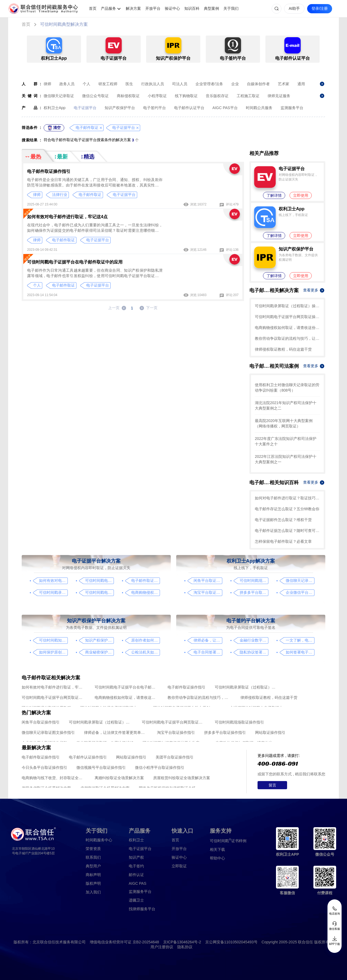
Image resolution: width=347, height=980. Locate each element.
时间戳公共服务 (259, 108)
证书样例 (228, 840)
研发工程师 (108, 84)
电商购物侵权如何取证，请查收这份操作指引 (287, 328)
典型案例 (211, 8)
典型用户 (93, 866)
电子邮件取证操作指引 (49, 171)
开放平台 (153, 8)
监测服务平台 (292, 108)
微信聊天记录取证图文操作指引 (300, 581)
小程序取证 (157, 96)
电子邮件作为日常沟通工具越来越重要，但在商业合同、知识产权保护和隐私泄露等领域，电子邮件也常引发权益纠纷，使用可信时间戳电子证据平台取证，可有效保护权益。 (95, 273)
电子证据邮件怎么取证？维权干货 (283, 520)
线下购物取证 (186, 96)
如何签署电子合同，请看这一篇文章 (300, 652)
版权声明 (93, 883)
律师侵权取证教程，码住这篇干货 (283, 349)
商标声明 (93, 875)
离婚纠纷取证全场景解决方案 (119, 778)
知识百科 (192, 8)
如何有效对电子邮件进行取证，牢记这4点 (67, 217)
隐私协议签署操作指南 (254, 652)
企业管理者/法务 (209, 84)
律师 (47, 84)
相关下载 (217, 849)
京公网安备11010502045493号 (231, 942)
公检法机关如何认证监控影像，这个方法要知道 (145, 652)
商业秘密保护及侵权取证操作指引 (99, 652)
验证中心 (172, 8)
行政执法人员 (153, 84)
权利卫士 (136, 840)
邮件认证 (136, 875)
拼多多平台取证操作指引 (254, 592)
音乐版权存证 (217, 96)
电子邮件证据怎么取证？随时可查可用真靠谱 (287, 531)
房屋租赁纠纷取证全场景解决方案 (182, 778)
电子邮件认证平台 (189, 108)
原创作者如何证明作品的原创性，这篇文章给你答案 (145, 640)
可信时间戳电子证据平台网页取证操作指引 (287, 317)
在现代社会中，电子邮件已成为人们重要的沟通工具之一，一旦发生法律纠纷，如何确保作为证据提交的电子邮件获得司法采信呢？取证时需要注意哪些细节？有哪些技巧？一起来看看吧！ (95, 228)
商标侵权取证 (128, 96)
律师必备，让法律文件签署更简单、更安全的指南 (208, 640)
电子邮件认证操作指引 (88, 757)
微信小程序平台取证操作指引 (160, 767)
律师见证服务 (279, 96)
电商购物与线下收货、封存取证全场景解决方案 (54, 778)
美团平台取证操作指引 (175, 757)
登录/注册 (320, 8)
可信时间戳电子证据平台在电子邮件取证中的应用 (75, 262)
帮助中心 (217, 858)
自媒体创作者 (258, 84)
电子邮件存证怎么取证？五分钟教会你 (287, 509)
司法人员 (180, 84)
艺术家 (284, 84)
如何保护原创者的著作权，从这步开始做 (53, 652)
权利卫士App (55, 108)
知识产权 (136, 857)
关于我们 (231, 8)
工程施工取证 (248, 96)
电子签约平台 (155, 108)
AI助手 (294, 8)
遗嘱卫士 (136, 900)
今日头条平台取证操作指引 (44, 767)
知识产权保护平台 (120, 108)
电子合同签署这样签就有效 (208, 652)
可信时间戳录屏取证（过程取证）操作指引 (287, 306)
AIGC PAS (138, 883)
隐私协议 (185, 947)
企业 (235, 84)
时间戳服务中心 (99, 840)
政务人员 (67, 84)
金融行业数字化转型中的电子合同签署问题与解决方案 (254, 640)
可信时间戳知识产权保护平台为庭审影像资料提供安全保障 (53, 640)
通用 (301, 84)
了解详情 (274, 195)
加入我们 (93, 892)
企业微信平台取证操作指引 (300, 592)
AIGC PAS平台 (225, 108)
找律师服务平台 (142, 909)
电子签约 (136, 866)
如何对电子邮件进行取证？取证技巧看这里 (287, 498)
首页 (93, 8)
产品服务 (108, 8)
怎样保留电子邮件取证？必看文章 (283, 541)
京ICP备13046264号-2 (182, 942)
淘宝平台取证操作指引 (208, 592)
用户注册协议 (162, 947)
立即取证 (179, 866)
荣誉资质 (93, 849)
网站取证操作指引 (270, 732)
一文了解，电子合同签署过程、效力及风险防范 (300, 640)
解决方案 (133, 8)
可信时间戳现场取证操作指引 (254, 581)
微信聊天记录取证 (59, 96)
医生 (129, 84)
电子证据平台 (85, 108)
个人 (86, 84)
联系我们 (93, 857)
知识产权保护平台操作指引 (99, 640)
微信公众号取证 (95, 96)
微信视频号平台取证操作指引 (101, 767)
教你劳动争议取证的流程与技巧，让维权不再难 (287, 338)
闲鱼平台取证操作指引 (208, 581)
